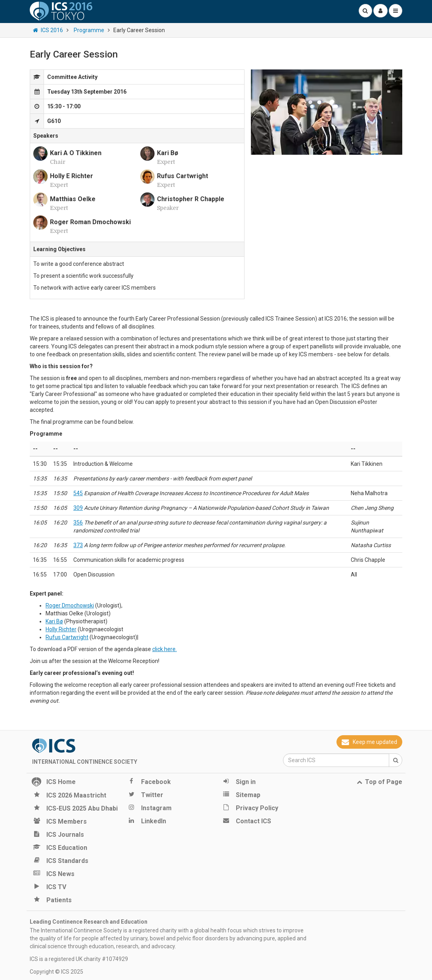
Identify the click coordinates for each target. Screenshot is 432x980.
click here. (164, 649)
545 (78, 493)
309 (78, 508)
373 (78, 545)
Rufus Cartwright (67, 637)
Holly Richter (61, 629)
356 (78, 523)
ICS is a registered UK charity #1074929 (79, 959)
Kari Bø (54, 621)
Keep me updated (369, 742)
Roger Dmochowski (70, 605)
